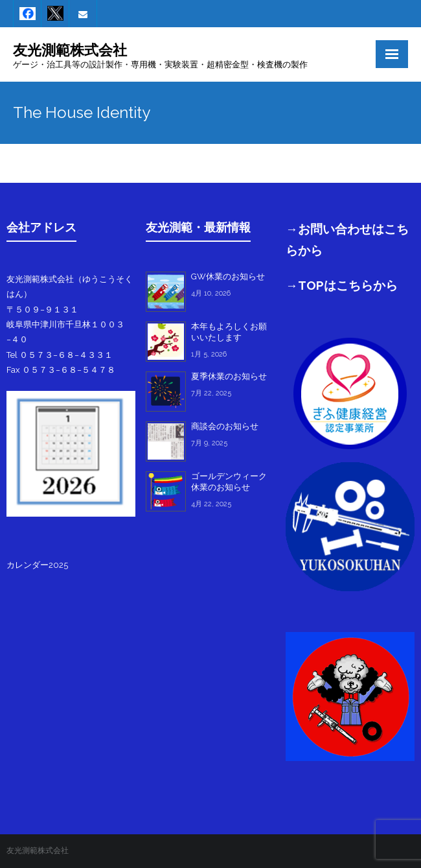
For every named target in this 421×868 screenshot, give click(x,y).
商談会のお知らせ (225, 426)
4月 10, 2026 (211, 293)
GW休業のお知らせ (228, 276)
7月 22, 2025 (211, 393)
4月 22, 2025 (211, 504)
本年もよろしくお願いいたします (229, 332)
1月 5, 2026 (209, 354)
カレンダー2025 (37, 565)
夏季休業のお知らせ (229, 376)
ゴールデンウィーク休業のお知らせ (229, 482)
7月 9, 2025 (209, 443)
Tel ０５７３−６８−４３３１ (60, 355)
